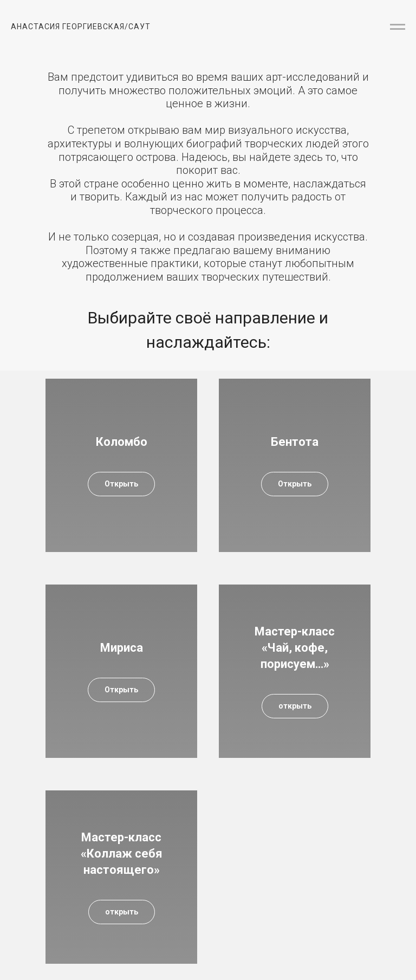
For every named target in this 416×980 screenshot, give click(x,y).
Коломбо (122, 442)
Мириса (122, 648)
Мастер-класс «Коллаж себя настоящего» (122, 853)
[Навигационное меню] (398, 27)
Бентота (295, 442)
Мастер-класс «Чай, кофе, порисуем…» (295, 647)
